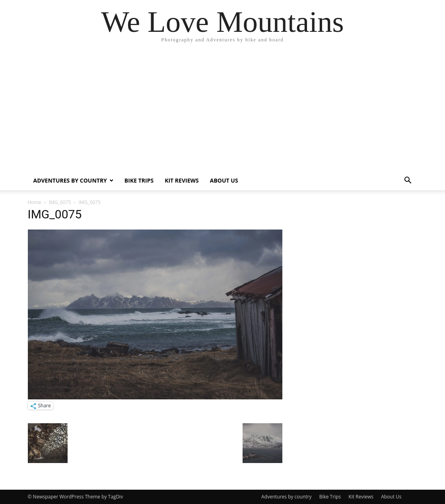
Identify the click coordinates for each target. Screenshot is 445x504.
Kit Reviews (182, 180)
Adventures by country (70, 180)
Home (35, 202)
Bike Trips (139, 180)
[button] (408, 181)
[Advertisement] (222, 111)
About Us (224, 180)
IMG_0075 (60, 202)
